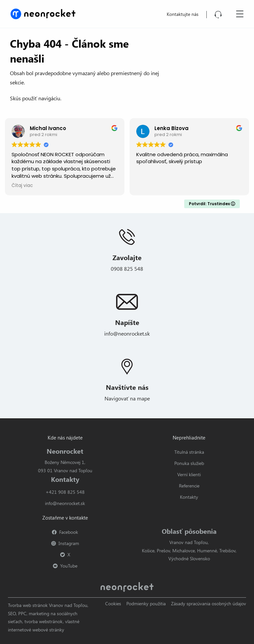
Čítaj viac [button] (22, 186)
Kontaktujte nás (183, 14)
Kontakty (189, 497)
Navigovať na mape (127, 398)
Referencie (189, 486)
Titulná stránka (189, 452)
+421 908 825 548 (65, 492)
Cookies (113, 603)
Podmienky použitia (146, 603)
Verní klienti (189, 474)
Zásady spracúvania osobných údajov (209, 603)
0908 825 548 (127, 269)
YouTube (65, 566)
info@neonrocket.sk (127, 333)
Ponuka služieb (189, 463)
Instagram (65, 543)
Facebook (65, 532)
